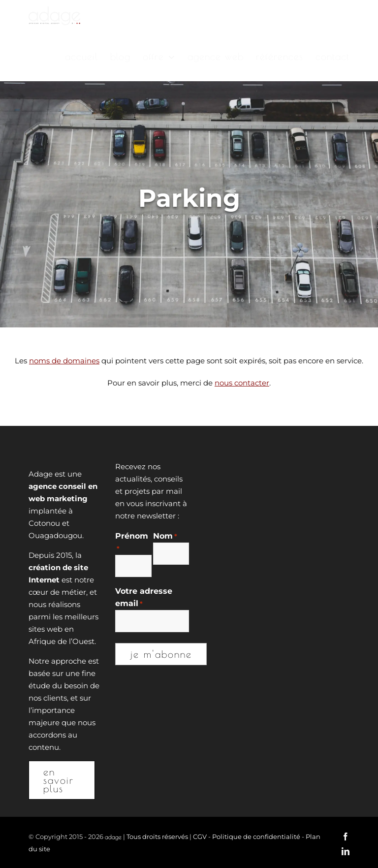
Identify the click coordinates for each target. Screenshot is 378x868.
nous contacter (242, 383)
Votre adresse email (144, 598)
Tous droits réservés (157, 836)
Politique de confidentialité (256, 836)
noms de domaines (64, 361)
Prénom (132, 543)
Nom (165, 536)
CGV (200, 836)
